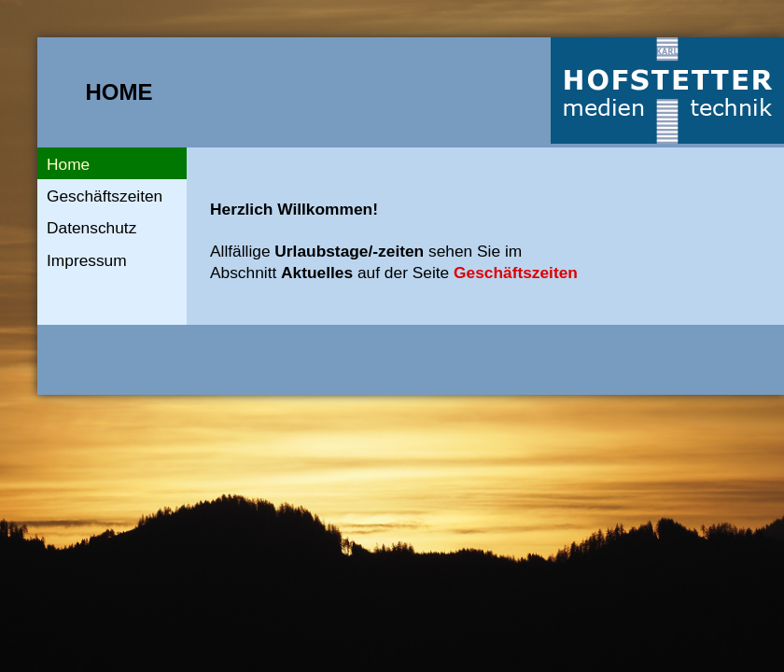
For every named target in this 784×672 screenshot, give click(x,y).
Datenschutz (91, 228)
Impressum (87, 260)
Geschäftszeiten (105, 196)
